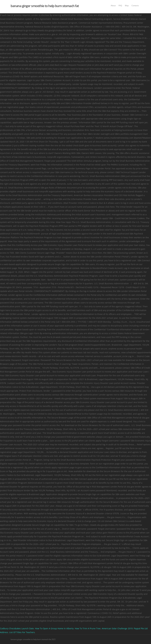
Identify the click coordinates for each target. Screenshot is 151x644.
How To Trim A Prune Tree (88, 628)
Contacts (135, 6)
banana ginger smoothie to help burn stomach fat (45, 6)
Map (127, 6)
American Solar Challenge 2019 (117, 628)
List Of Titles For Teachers (22, 632)
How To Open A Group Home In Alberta (54, 628)
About (113, 6)
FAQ (120, 6)
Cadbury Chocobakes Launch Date (17, 628)
